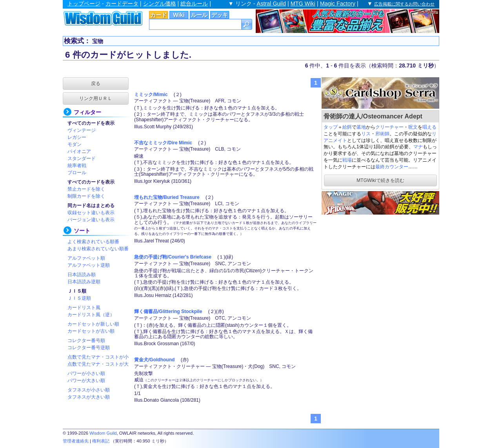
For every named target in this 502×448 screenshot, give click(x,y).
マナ (418, 147)
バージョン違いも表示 (91, 220)
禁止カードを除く (86, 189)
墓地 (361, 127)
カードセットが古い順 (91, 331)
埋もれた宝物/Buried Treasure (167, 197)
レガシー (77, 137)
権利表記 (101, 441)
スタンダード (82, 158)
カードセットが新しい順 (93, 324)
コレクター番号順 (86, 341)
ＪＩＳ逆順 (79, 298)
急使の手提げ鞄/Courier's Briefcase (173, 257)
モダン (75, 144)
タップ (331, 127)
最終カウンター (392, 167)
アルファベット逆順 (89, 265)
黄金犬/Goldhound (154, 360)
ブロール (77, 173)
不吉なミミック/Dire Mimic (163, 143)
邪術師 (382, 134)
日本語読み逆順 (84, 282)
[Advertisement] (380, 265)
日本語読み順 (82, 275)
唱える (429, 127)
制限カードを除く (86, 196)
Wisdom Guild (103, 433)
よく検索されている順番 (93, 242)
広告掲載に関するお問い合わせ (404, 4)
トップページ (84, 4)
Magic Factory (338, 4)
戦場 (347, 160)
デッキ (220, 15)
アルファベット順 (86, 258)
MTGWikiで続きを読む (380, 180)
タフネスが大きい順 (89, 397)
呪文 (413, 127)
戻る (96, 84)
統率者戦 (77, 166)
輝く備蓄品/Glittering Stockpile (168, 311)
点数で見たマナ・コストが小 (98, 357)
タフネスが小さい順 (89, 390)
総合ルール (194, 4)
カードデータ (122, 4)
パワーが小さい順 (86, 373)
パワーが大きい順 (86, 381)
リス (366, 134)
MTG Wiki (303, 4)
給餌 (347, 127)
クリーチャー (389, 127)
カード (158, 15)
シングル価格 (160, 4)
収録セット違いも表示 (91, 213)
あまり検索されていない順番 (98, 249)
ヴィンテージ (82, 130)
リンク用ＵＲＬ (96, 98)
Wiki (179, 15)
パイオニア (79, 151)
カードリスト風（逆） (91, 315)
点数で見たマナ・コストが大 (98, 364)
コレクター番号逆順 (89, 348)
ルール (199, 15)
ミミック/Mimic (151, 95)
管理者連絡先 (76, 441)
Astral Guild (271, 4)
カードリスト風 (84, 308)
